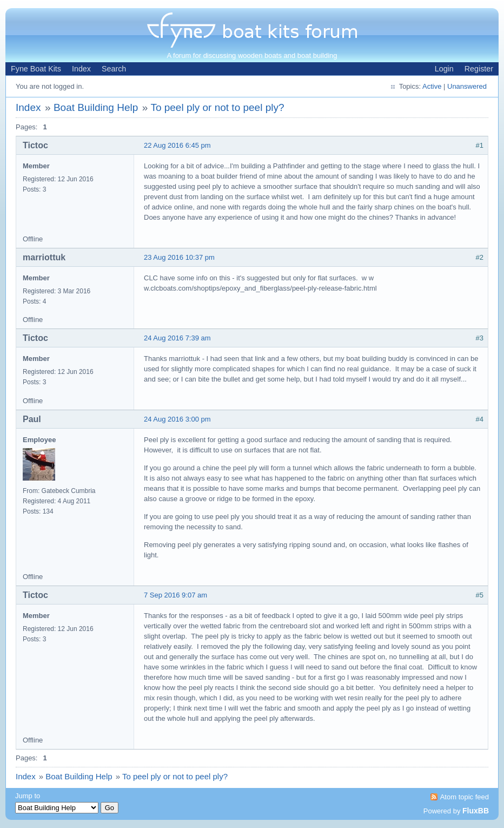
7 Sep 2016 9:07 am (175, 595)
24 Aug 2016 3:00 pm (177, 419)
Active (432, 86)
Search (114, 69)
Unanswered (467, 86)
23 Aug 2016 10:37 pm (179, 257)
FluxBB (476, 811)
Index (81, 69)
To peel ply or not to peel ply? (217, 107)
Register (479, 69)
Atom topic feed (465, 797)
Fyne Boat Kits (36, 69)
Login (444, 69)
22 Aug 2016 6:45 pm (177, 145)
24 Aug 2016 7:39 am (177, 338)
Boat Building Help (96, 107)
